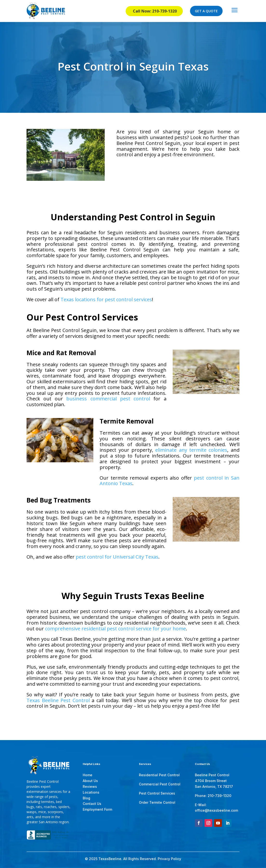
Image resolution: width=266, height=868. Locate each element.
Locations (91, 792)
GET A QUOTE (206, 11)
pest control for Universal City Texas (117, 557)
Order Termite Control (157, 802)
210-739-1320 (219, 796)
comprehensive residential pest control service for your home (116, 629)
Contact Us (92, 804)
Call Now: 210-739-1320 (155, 11)
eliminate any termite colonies (191, 450)
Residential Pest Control (159, 775)
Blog (86, 798)
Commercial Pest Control (160, 784)
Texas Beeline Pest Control (58, 700)
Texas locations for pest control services (106, 299)
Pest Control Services (157, 793)
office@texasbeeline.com (216, 810)
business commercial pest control (108, 399)
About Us (90, 781)
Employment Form (97, 809)
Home (88, 775)
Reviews (90, 786)
